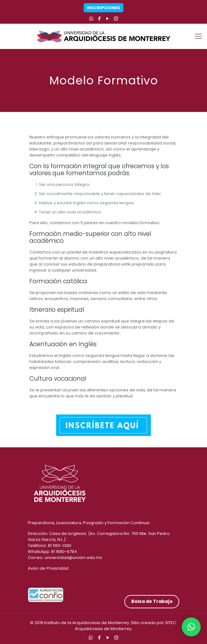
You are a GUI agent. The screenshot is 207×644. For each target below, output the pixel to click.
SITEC (171, 623)
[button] (191, 627)
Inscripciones (103, 8)
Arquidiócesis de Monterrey (103, 629)
